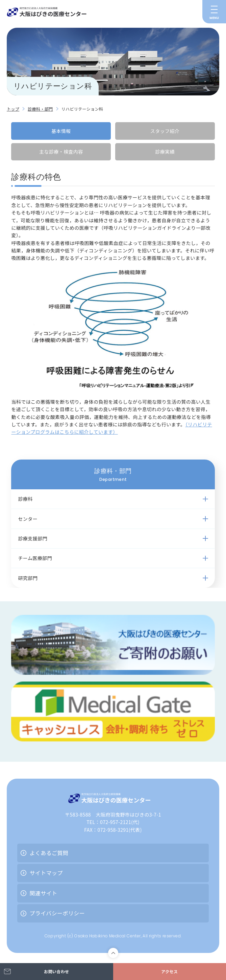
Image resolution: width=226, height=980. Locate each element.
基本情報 (61, 131)
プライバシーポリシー (57, 913)
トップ (13, 109)
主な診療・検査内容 (61, 152)
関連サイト (43, 893)
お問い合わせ (56, 971)
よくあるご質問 (49, 853)
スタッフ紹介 (165, 131)
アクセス (169, 971)
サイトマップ (46, 873)
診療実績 (165, 152)
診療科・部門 (40, 109)
